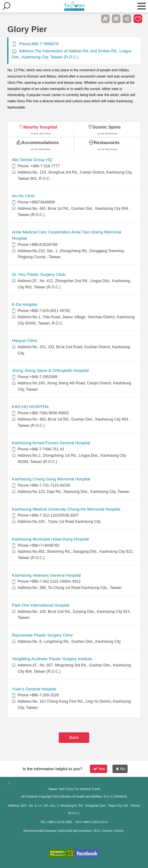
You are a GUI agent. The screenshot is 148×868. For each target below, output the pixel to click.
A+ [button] (116, 19)
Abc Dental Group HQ (32, 160)
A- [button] (105, 19)
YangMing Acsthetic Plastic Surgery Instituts (52, 659)
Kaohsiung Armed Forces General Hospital (51, 443)
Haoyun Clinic (25, 341)
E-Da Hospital (25, 304)
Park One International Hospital (41, 605)
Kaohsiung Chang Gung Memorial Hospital (51, 479)
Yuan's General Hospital (34, 689)
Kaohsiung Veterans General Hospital (46, 575)
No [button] (121, 769)
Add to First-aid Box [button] (138, 19)
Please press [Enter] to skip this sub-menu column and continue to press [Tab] (94, 19)
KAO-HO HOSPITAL (31, 407)
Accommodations (40, 142)
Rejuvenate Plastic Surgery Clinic (42, 635)
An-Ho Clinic (23, 196)
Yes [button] (99, 769)
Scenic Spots (107, 127)
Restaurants (107, 142)
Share (127, 19)
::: (9, 783)
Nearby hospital (40, 127)
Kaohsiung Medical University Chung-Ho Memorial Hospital (66, 509)
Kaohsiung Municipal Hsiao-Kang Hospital (50, 539)
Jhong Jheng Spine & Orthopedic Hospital (50, 370)
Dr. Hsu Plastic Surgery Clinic (39, 274)
